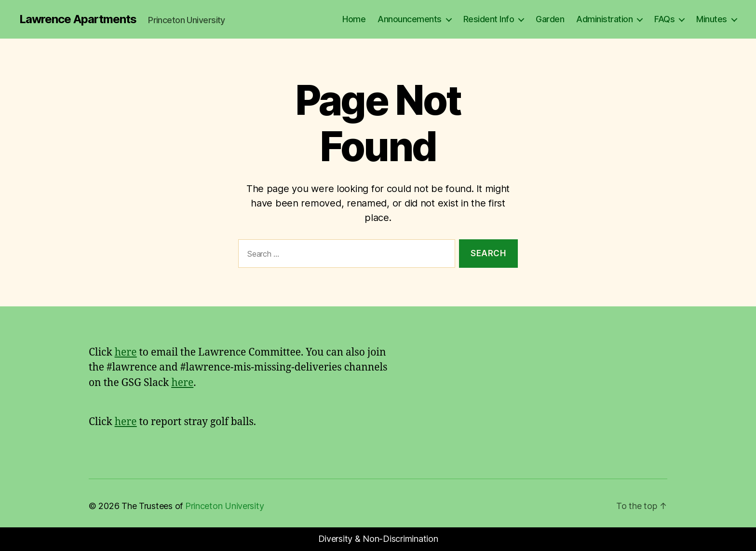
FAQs (664, 19)
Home (354, 19)
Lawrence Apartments (78, 19)
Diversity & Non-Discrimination (378, 539)
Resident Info (489, 19)
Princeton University (225, 506)
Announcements (410, 19)
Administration (604, 19)
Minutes (712, 19)
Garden (550, 19)
